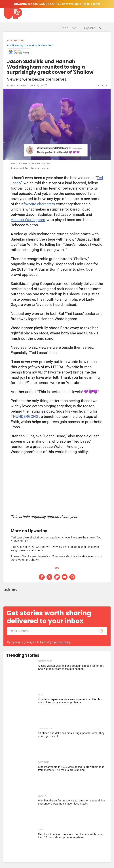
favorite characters (39, 204)
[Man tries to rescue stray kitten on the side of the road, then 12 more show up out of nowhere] (21, 845)
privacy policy (62, 642)
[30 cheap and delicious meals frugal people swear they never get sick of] (21, 744)
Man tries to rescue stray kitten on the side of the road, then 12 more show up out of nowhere (71, 836)
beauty (42, 796)
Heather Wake (18, 85)
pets (41, 695)
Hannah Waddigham (28, 220)
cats (41, 830)
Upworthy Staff (38, 85)
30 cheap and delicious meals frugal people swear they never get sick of (71, 735)
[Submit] (101, 631)
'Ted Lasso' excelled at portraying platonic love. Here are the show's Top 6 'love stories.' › (56, 539)
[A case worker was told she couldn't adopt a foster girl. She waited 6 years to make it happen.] (21, 676)
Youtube (46, 163)
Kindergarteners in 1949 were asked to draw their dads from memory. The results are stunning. (71, 768)
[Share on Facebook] (42, 577)
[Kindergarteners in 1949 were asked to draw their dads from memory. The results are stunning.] (21, 777)
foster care (45, 661)
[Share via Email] (65, 577)
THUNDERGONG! (25, 417)
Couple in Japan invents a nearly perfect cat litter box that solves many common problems (70, 701)
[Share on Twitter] (49, 577)
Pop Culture (15, 40)
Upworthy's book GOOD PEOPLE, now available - (57, 4)
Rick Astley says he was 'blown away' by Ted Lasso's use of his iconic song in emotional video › (55, 549)
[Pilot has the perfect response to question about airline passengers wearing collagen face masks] (21, 811)
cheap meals (45, 729)
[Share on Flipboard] (57, 577)
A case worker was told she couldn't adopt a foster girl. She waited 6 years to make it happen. (71, 667)
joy (57, 568)
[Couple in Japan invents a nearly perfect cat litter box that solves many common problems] (21, 710)
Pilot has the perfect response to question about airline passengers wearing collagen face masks (71, 802)
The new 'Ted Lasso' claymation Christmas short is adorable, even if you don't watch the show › (56, 558)
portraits (44, 762)
